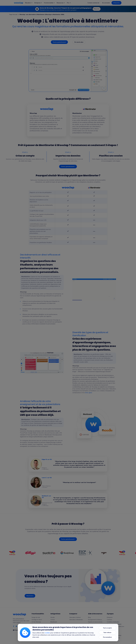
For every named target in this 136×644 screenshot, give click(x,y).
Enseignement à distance (95, 620)
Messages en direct (37, 626)
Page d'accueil (13, 15)
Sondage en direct (37, 620)
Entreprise (110, 617)
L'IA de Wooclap (36, 622)
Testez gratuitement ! (68, 167)
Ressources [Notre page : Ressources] (61, 3)
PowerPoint (54, 629)
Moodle (53, 617)
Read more (30, 596)
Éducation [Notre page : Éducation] (29, 3)
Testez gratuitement (59, 42)
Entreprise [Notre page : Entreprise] (38, 3)
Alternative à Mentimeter (76, 620)
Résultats (34, 631)
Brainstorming (35, 624)
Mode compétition (37, 629)
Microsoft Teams (55, 626)
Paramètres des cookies (113, 638)
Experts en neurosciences (95, 622)
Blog (89, 617)
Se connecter (106, 3)
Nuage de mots (36, 617)
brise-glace (89, 393)
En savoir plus (79, 42)
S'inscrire (116, 3)
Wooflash (53, 636)
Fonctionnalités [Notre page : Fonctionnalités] (49, 3)
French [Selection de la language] (18, 630)
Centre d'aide (92, 624)
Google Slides (54, 631)
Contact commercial (93, 3)
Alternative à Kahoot (75, 617)
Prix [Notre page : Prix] (69, 3)
